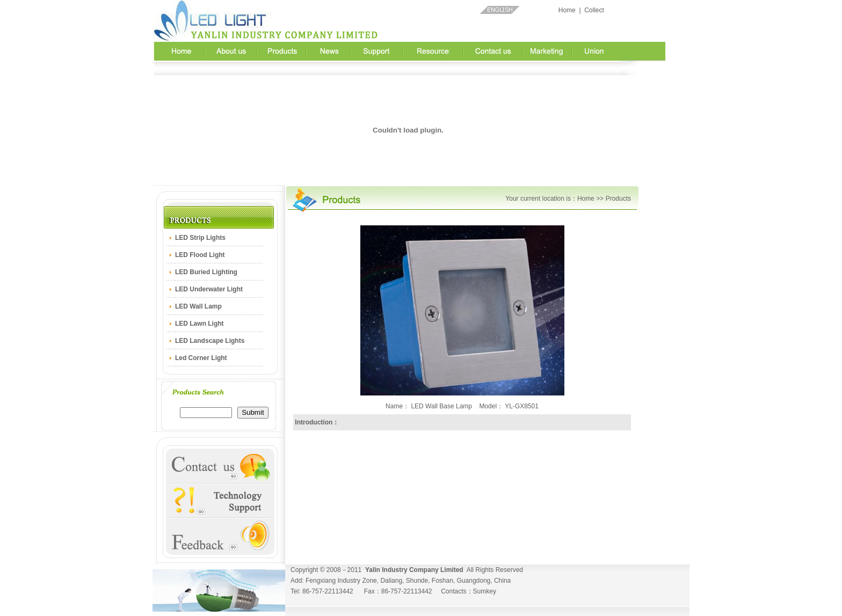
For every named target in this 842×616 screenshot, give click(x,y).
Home (567, 10)
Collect (594, 10)
